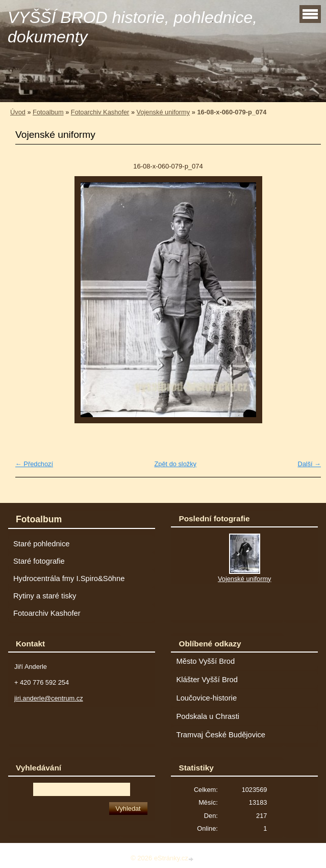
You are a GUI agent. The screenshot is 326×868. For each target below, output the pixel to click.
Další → (309, 464)
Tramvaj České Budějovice (221, 735)
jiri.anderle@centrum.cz (49, 698)
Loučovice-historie (206, 698)
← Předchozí (34, 464)
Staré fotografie (39, 561)
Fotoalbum (48, 112)
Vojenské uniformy (164, 112)
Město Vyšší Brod (205, 661)
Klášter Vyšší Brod (207, 680)
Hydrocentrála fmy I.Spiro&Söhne (69, 578)
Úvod (18, 112)
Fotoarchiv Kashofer (100, 112)
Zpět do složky (175, 464)
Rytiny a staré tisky (45, 596)
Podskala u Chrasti (208, 716)
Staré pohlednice (41, 544)
